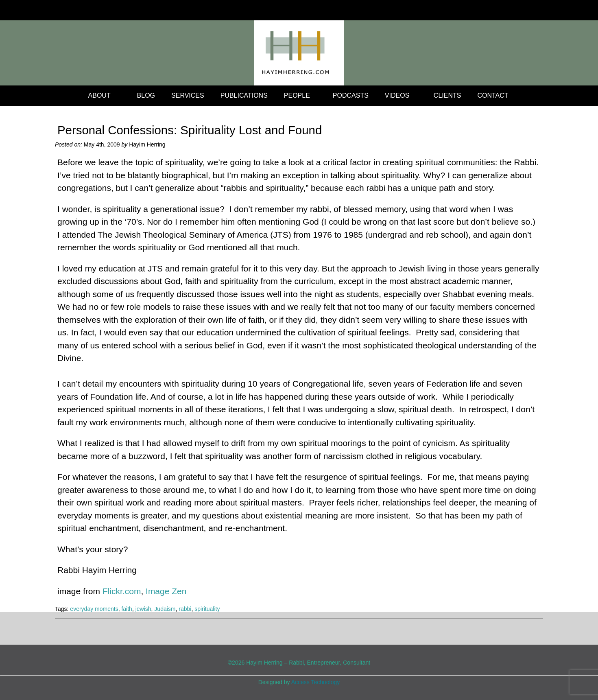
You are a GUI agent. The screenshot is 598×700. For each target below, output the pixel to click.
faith (127, 609)
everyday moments (94, 609)
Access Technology (316, 682)
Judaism (165, 609)
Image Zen (166, 591)
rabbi (185, 609)
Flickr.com (122, 591)
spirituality (207, 609)
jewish (143, 609)
